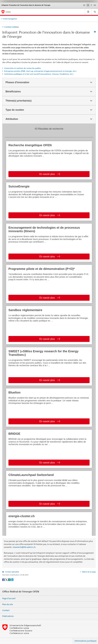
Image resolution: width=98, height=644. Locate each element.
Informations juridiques (86, 641)
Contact (6, 610)
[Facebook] (4, 580)
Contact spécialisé (12, 572)
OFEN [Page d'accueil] (8, 12)
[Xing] (10, 580)
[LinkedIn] (12, 580)
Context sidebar (12, 27)
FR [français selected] (88, 5)
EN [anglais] (95, 5)
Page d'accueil (9, 598)
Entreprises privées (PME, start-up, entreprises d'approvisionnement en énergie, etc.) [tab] (40, 71)
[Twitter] (7, 580)
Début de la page (89, 572)
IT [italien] (91, 5)
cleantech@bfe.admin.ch (24, 547)
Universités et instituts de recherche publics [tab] (22, 68)
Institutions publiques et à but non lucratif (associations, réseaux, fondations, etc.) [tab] (39, 74)
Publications (8, 616)
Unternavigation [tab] (10, 19)
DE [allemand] (84, 5)
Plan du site (8, 604)
